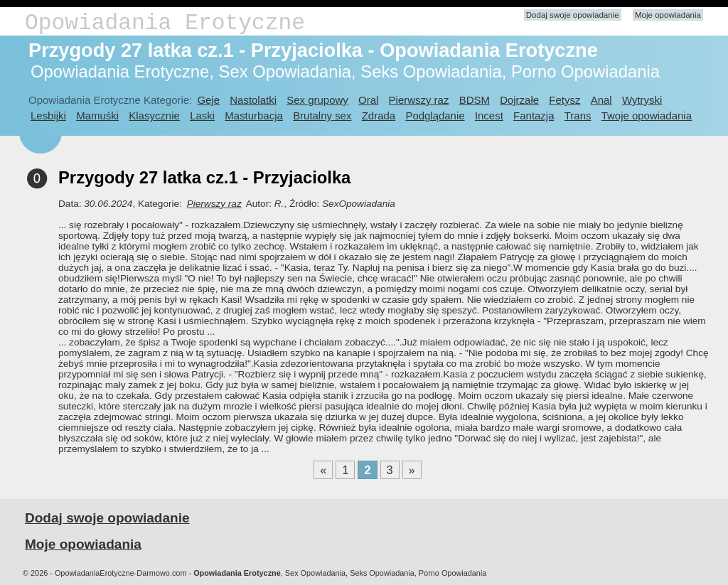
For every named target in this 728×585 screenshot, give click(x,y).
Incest (489, 116)
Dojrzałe (519, 100)
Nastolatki (253, 100)
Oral (368, 100)
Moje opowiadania (668, 15)
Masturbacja (253, 116)
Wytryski (642, 100)
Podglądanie (435, 116)
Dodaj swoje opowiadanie (573, 15)
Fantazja (534, 116)
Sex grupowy (317, 100)
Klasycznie (154, 116)
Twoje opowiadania (647, 116)
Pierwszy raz (419, 100)
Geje (208, 100)
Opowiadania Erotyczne (165, 23)
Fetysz (564, 100)
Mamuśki (97, 116)
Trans (578, 116)
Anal (601, 100)
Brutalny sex (322, 116)
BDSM (475, 100)
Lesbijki (48, 116)
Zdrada (379, 116)
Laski (202, 116)
